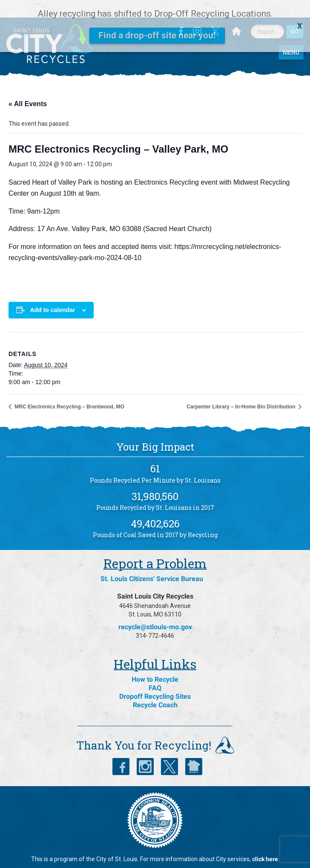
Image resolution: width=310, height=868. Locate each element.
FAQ (155, 673)
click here (265, 845)
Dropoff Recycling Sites (155, 682)
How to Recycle (155, 665)
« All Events (28, 89)
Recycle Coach (155, 690)
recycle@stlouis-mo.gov (155, 612)
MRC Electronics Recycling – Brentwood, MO (69, 392)
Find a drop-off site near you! (157, 35)
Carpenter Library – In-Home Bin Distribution (242, 392)
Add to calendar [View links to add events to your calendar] (53, 295)
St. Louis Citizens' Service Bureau (152, 564)
